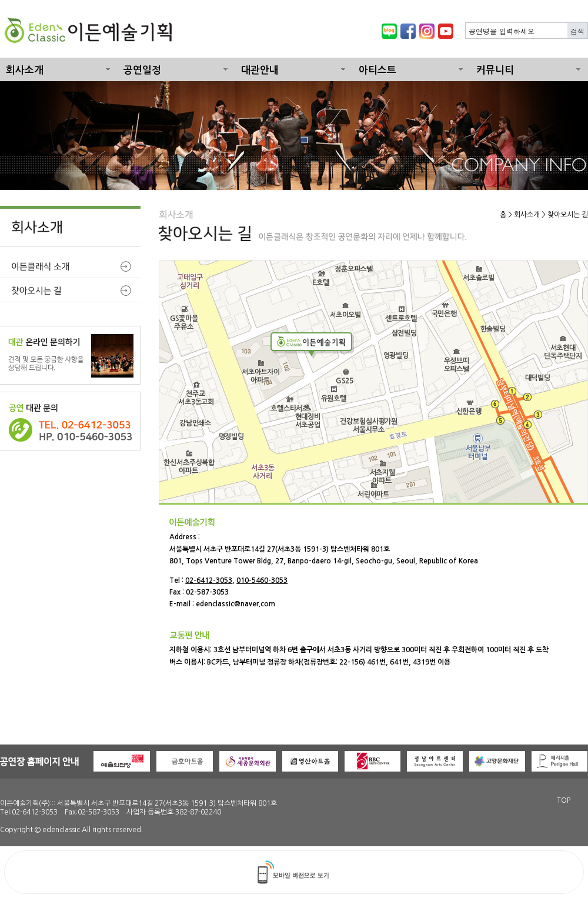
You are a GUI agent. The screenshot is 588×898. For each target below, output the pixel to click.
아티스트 (377, 70)
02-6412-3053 (209, 580)
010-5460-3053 (262, 580)
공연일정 (142, 70)
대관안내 (260, 70)
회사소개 (25, 70)
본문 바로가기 (0, 0)
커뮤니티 (495, 70)
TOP (564, 800)
